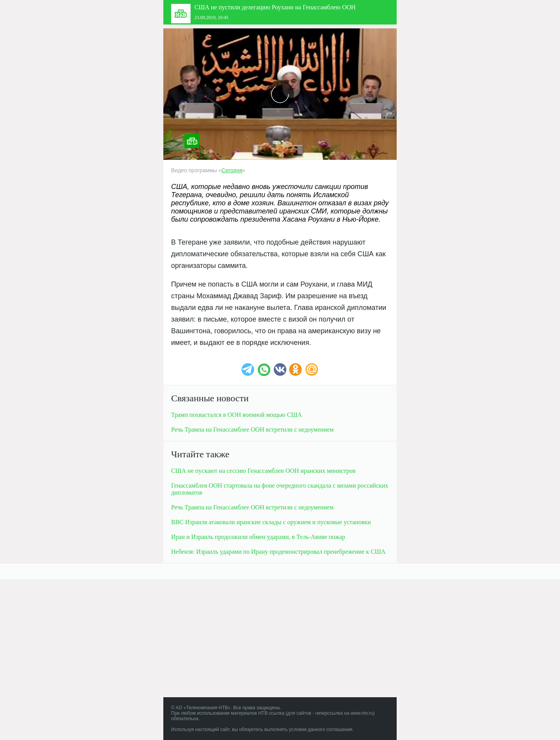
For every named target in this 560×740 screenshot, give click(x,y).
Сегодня (232, 170)
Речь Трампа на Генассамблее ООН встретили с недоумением (252, 429)
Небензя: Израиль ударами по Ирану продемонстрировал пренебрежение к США (278, 552)
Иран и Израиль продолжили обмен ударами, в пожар (258, 537)
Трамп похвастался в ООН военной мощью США (236, 415)
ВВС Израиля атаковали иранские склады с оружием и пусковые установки (271, 522)
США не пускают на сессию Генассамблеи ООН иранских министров (263, 471)
